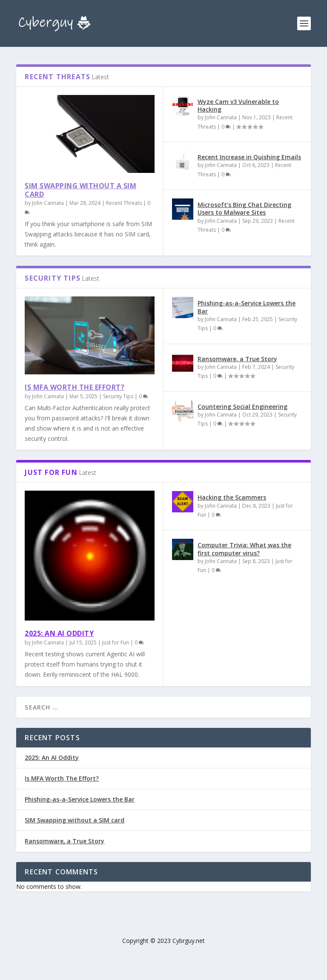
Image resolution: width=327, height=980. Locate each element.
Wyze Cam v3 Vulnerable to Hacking (238, 105)
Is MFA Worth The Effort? (75, 387)
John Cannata (48, 203)
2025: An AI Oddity (59, 633)
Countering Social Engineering (242, 407)
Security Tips (118, 396)
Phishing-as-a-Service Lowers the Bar (247, 307)
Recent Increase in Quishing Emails (249, 157)
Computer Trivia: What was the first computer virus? (244, 549)
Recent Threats (124, 203)
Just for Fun (116, 642)
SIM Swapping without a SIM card (80, 190)
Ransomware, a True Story (237, 359)
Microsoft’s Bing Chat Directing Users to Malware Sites (244, 208)
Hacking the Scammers (232, 497)
